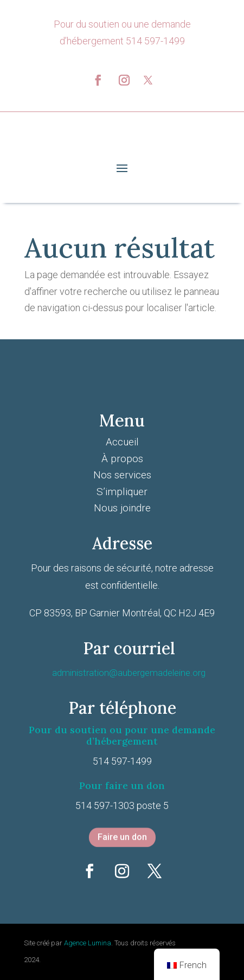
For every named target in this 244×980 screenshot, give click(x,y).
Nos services (122, 475)
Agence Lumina (88, 943)
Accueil (122, 442)
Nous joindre (122, 508)
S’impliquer (122, 492)
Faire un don (122, 837)
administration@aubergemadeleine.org (129, 673)
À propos (122, 459)
